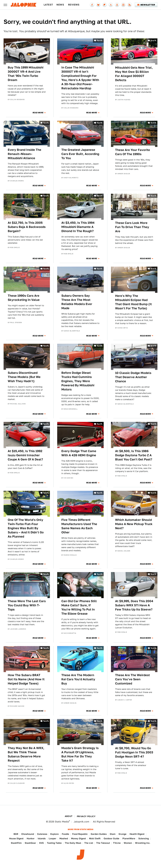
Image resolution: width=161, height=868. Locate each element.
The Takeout (103, 843)
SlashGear (30, 843)
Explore (55, 834)
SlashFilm (16, 843)
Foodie (65, 834)
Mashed (64, 838)
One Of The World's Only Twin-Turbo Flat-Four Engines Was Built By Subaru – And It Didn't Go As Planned (26, 528)
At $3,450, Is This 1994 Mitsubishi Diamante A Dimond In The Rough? (78, 227)
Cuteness (42, 834)
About (69, 816)
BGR (16, 834)
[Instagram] (123, 5)
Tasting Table (54, 843)
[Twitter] (111, 5)
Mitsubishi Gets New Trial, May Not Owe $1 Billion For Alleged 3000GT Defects (134, 74)
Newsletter (146, 5)
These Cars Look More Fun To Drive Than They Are (132, 227)
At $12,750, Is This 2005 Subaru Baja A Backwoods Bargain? (27, 227)
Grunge (122, 834)
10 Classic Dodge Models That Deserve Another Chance (133, 377)
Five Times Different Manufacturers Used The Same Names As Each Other (79, 526)
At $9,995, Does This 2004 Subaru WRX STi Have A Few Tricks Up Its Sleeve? (134, 605)
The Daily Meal (73, 843)
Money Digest (78, 838)
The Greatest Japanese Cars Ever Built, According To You (80, 154)
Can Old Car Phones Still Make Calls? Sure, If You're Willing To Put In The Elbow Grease (79, 607)
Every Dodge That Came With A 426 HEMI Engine (79, 453)
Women (128, 843)
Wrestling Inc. (143, 843)
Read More (38, 113)
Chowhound (28, 834)
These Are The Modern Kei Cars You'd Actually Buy (78, 679)
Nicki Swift (95, 838)
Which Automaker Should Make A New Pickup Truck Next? (134, 524)
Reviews (74, 5)
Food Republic (80, 834)
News (60, 5)
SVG (41, 843)
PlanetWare (129, 838)
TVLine (117, 843)
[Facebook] (92, 5)
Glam (113, 834)
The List (89, 843)
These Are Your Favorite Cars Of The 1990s (133, 152)
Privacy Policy (86, 816)
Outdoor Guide (111, 838)
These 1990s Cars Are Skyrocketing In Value (24, 298)
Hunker (31, 838)
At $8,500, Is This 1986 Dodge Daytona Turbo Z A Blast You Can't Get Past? (134, 455)
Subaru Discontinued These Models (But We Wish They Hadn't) (24, 377)
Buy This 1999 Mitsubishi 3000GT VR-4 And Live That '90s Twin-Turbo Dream (26, 74)
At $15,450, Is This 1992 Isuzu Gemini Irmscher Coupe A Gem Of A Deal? (25, 455)
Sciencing (144, 838)
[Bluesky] (98, 5)
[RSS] (130, 5)
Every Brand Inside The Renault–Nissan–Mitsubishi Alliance (24, 154)
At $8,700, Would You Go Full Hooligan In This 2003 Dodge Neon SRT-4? (134, 752)
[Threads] (117, 5)
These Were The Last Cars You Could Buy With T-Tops (27, 605)
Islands (42, 838)
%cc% (46, 40)
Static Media (62, 822)
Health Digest (137, 834)
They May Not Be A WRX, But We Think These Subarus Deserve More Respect (26, 754)
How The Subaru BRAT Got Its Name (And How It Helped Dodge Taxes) (26, 679)
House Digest (16, 838)
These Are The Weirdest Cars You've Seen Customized (132, 679)
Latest (48, 5)
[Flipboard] (105, 5)
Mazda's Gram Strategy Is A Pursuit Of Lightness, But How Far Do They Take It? (80, 754)
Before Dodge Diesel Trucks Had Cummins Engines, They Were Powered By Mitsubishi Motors (78, 381)
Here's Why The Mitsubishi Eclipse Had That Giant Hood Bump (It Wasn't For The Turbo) (133, 302)
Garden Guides (99, 834)
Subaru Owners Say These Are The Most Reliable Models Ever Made (77, 302)
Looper (52, 838)
